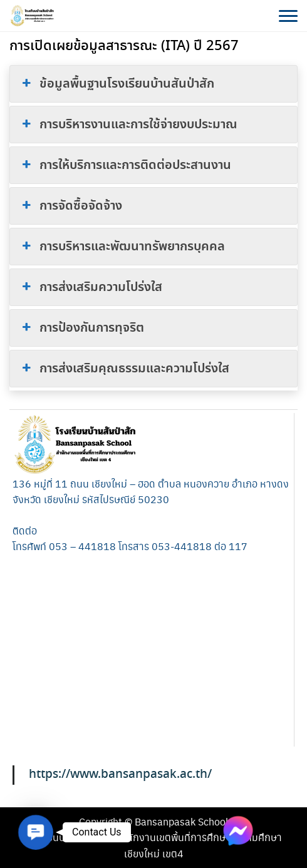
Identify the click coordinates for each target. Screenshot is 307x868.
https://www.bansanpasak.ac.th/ (120, 774)
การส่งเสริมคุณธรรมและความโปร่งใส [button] (124, 369)
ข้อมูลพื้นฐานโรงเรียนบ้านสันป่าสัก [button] (117, 84)
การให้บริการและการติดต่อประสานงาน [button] (125, 165)
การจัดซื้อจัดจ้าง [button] (71, 206)
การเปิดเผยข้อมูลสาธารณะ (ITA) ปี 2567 (124, 46)
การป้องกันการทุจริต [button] (82, 328)
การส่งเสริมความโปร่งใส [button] (91, 287)
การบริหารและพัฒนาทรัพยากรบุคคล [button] (122, 247)
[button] (35, 832)
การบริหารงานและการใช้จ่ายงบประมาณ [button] (128, 125)
